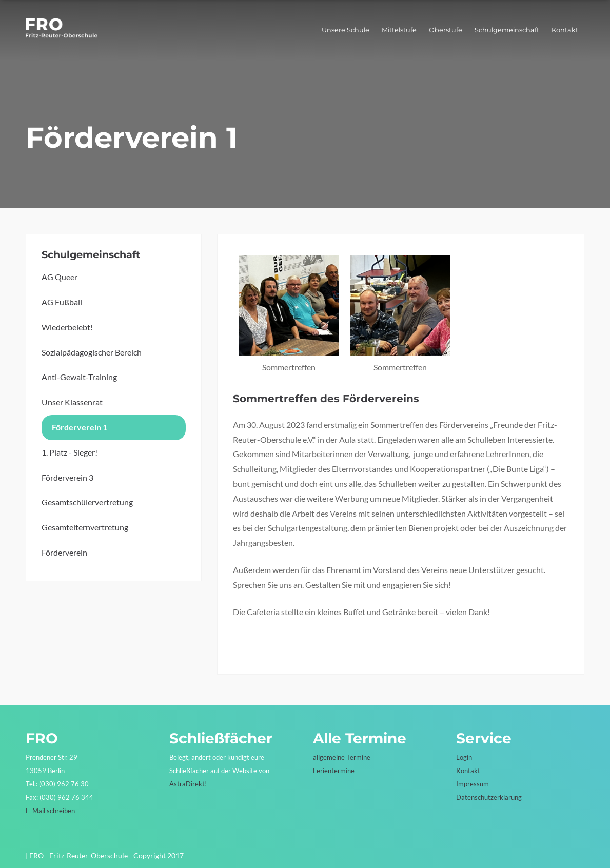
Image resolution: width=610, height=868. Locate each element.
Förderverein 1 (80, 427)
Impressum (473, 784)
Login (464, 757)
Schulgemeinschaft (507, 30)
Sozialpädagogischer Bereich (92, 352)
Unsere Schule (346, 30)
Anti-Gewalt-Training (79, 377)
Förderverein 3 (67, 477)
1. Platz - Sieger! (70, 452)
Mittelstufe (399, 30)
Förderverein (64, 552)
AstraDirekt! (188, 784)
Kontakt (565, 30)
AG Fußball (62, 302)
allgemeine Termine (342, 757)
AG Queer (60, 277)
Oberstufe (446, 30)
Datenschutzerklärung (489, 797)
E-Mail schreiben (50, 811)
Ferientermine (334, 771)
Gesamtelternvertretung (85, 527)
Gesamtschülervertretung (87, 502)
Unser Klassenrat (72, 402)
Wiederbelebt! (67, 327)
